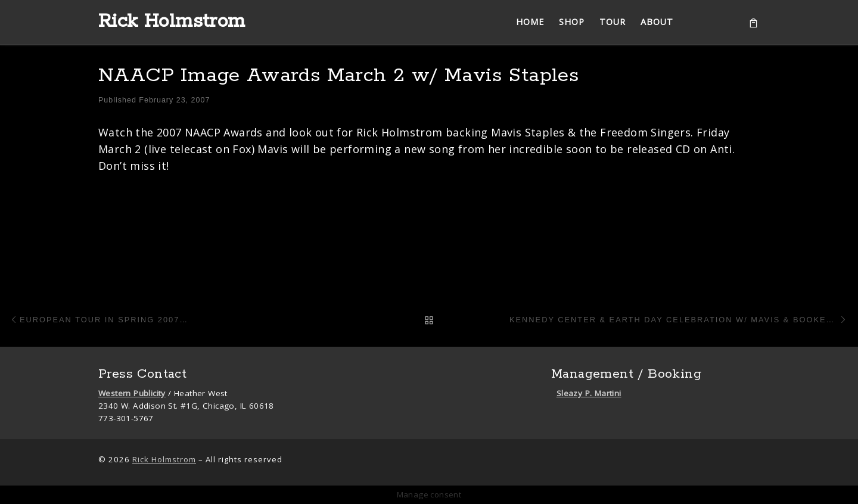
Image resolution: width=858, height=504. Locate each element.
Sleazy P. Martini (589, 393)
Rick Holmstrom (164, 459)
